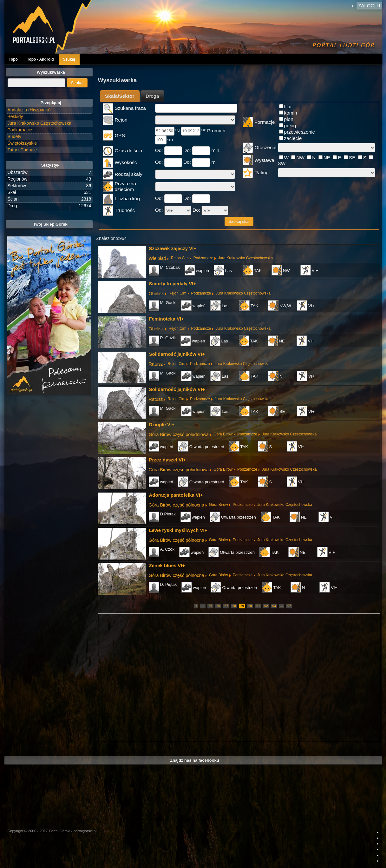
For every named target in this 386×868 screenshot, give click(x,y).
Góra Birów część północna (177, 505)
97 (289, 606)
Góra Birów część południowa (179, 434)
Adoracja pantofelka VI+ (176, 495)
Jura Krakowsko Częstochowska (245, 258)
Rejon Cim (180, 258)
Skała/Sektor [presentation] (120, 96)
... (203, 606)
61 (258, 606)
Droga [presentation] (152, 96)
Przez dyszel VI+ (167, 460)
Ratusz (156, 364)
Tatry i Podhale (22, 150)
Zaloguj (369, 6)
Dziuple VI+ (162, 424)
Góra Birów (223, 434)
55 (210, 606)
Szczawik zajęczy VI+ (173, 248)
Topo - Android (40, 59)
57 (226, 606)
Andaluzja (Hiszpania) (29, 110)
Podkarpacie (20, 130)
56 (218, 606)
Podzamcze (203, 258)
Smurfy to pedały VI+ (173, 284)
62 (266, 606)
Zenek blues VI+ (167, 565)
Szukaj (69, 59)
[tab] (120, 96)
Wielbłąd (157, 258)
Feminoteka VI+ (167, 319)
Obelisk (156, 294)
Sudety (15, 136)
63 (274, 606)
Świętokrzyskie (22, 143)
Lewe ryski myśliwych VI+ (178, 530)
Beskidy (15, 116)
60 (250, 606)
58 (234, 606)
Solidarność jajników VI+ (177, 354)
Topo (13, 59)
